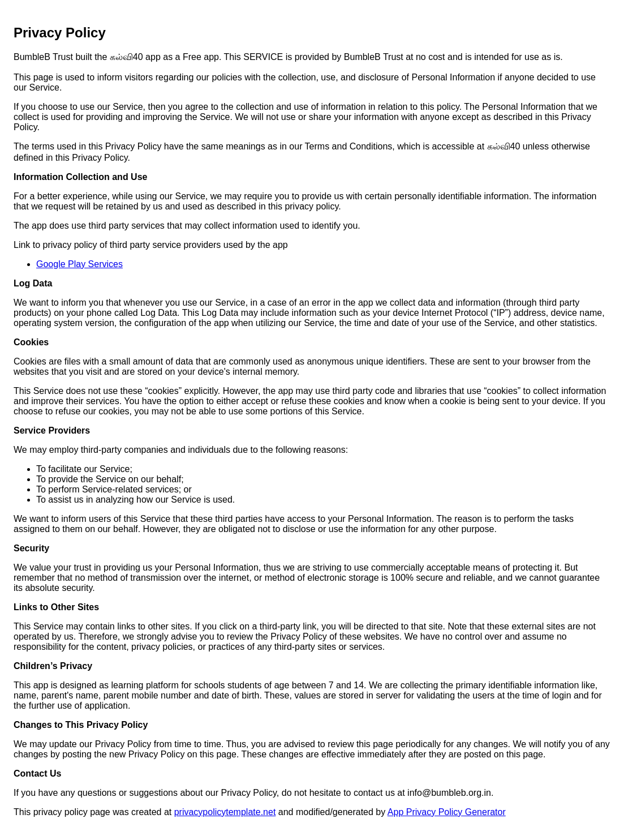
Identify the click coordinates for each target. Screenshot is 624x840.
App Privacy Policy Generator (447, 812)
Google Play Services (79, 264)
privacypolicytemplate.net (225, 812)
